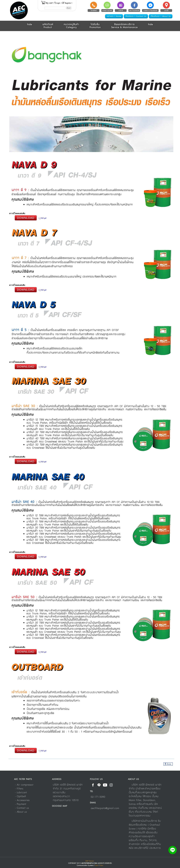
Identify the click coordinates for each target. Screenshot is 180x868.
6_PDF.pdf (43, 652)
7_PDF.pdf (43, 751)
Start (97, 865)
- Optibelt (20, 796)
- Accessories (22, 800)
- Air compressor (24, 785)
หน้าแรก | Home (114, 16)
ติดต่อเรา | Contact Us (136, 16)
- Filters (19, 789)
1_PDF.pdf (43, 218)
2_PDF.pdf (43, 290)
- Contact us (22, 808)
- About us (21, 812)
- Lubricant (21, 793)
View (102, 865)
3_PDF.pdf (43, 367)
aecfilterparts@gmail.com (105, 808)
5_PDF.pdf (43, 557)
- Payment (21, 804)
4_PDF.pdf (43, 462)
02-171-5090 (98, 797)
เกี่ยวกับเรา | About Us (161, 16)
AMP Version (90, 861)
